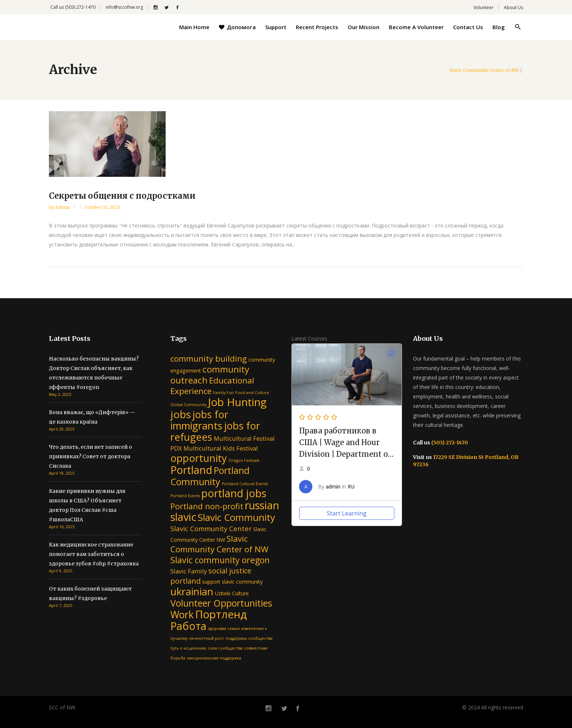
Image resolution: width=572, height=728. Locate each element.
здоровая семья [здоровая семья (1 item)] (224, 628)
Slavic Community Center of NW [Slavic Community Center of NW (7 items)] (219, 544)
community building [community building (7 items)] (209, 359)
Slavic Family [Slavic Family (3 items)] (189, 571)
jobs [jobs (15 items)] (181, 414)
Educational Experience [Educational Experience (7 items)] (212, 386)
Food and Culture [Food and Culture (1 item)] (252, 393)
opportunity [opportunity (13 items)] (199, 458)
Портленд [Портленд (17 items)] (221, 614)
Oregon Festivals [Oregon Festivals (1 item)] (244, 460)
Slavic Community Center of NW (484, 70)
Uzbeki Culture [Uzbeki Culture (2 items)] (232, 593)
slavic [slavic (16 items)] (183, 517)
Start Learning (347, 513)
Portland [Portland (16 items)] (191, 470)
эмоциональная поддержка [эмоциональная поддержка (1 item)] (214, 658)
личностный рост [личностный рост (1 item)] (206, 638)
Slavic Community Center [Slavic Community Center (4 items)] (211, 528)
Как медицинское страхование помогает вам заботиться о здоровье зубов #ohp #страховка (94, 554)
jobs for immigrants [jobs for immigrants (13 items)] (199, 420)
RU (351, 486)
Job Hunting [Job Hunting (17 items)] (237, 402)
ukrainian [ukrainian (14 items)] (192, 591)
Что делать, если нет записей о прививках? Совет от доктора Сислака (90, 456)
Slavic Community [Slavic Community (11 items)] (236, 517)
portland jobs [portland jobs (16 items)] (234, 493)
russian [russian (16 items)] (262, 505)
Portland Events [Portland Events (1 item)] (185, 496)
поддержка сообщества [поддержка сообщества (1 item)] (249, 638)
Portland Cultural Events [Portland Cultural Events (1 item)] (245, 484)
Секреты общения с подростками (122, 196)
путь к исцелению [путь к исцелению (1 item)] (188, 648)
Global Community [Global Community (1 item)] (188, 405)
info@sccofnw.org (124, 7)
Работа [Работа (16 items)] (188, 626)
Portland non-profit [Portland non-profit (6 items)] (207, 506)
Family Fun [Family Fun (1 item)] (223, 393)
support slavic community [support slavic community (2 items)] (232, 582)
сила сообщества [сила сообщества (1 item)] (225, 648)
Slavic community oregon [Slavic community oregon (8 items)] (220, 560)
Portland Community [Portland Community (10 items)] (210, 476)
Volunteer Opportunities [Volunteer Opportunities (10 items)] (221, 603)
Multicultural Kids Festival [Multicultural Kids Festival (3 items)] (221, 448)
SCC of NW (62, 707)
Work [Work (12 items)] (182, 615)
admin (63, 207)
